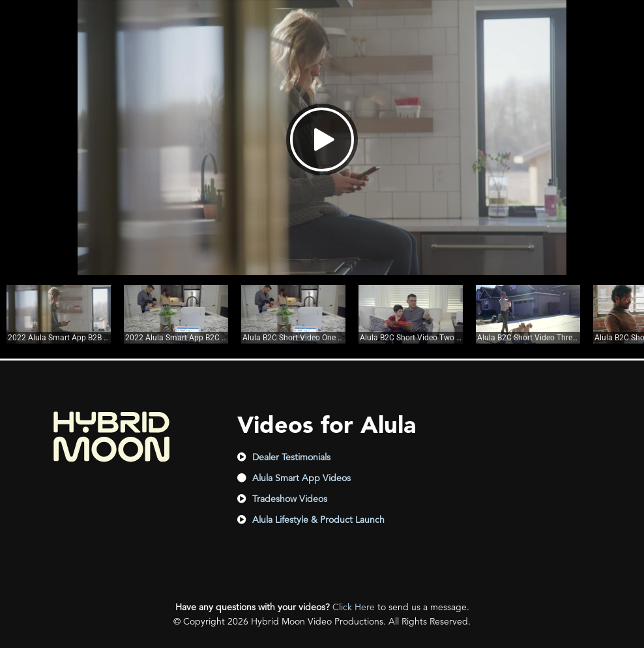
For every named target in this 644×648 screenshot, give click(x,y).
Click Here (354, 607)
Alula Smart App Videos (301, 478)
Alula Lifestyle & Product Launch (318, 520)
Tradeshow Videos (290, 499)
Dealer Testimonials (291, 457)
